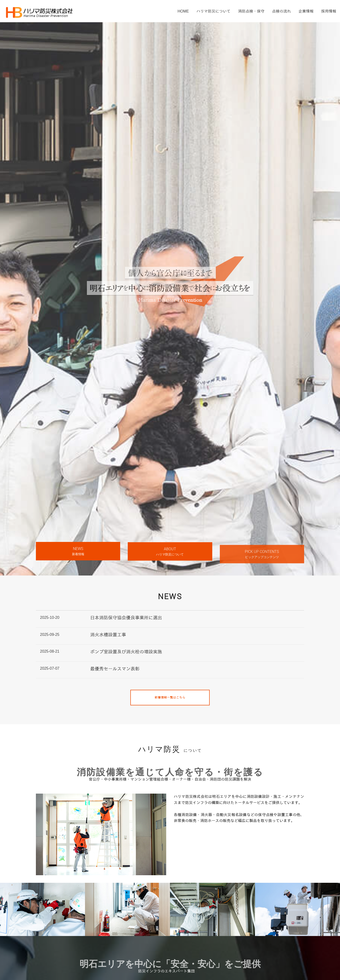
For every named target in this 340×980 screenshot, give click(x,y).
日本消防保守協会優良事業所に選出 (126, 618)
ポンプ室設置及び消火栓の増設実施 (126, 652)
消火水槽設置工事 (108, 635)
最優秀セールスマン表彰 (115, 669)
